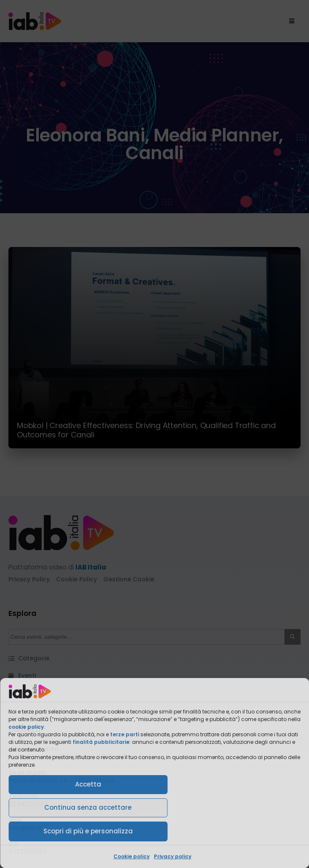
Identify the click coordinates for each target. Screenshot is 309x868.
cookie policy (26, 727)
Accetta (88, 784)
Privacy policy (173, 856)
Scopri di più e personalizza (88, 831)
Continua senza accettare (88, 807)
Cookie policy (132, 856)
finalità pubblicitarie (101, 742)
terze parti (125, 734)
